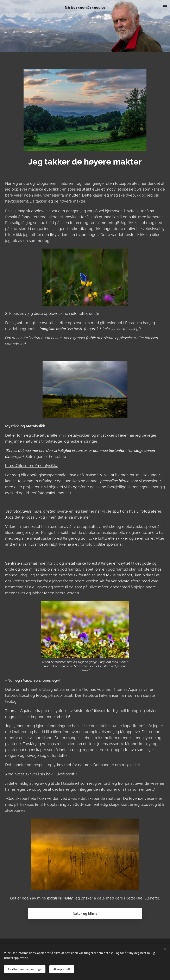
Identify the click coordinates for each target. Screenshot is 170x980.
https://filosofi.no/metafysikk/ (32, 466)
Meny (165, 5)
